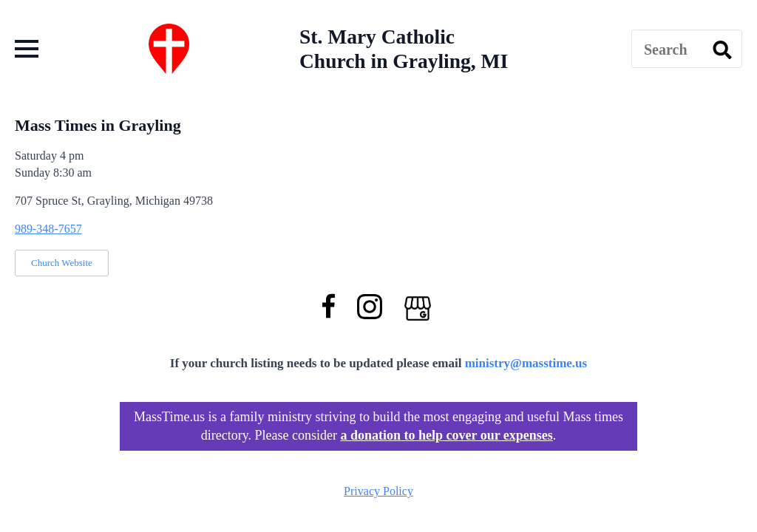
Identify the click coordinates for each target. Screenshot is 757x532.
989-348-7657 (48, 229)
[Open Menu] (27, 49)
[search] (722, 50)
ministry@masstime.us (526, 363)
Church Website (62, 263)
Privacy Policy (378, 491)
